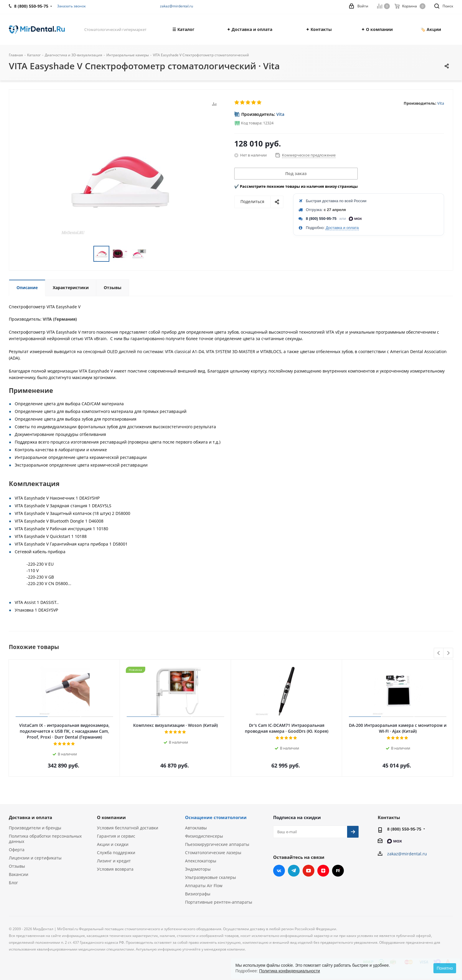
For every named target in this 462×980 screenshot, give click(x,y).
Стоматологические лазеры (213, 853)
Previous (439, 653)
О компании (111, 817)
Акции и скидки (113, 844)
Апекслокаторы (201, 861)
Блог (13, 883)
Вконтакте (279, 871)
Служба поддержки (116, 853)
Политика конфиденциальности (289, 971)
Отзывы (17, 866)
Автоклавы (196, 828)
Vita (441, 103)
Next (448, 653)
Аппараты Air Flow (204, 886)
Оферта (17, 850)
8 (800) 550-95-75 (321, 219)
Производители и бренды (35, 828)
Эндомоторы (198, 869)
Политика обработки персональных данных (45, 839)
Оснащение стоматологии (216, 817)
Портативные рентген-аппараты (219, 902)
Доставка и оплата (342, 228)
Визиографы (198, 894)
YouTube (308, 871)
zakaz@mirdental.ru (176, 6)
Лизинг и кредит (114, 861)
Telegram (294, 871)
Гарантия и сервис (116, 836)
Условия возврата (115, 869)
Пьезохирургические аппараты (217, 844)
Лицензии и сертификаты (35, 858)
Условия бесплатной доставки (128, 828)
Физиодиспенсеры (204, 836)
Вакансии (19, 874)
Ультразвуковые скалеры (211, 877)
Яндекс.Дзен (323, 871)
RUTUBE (338, 871)
